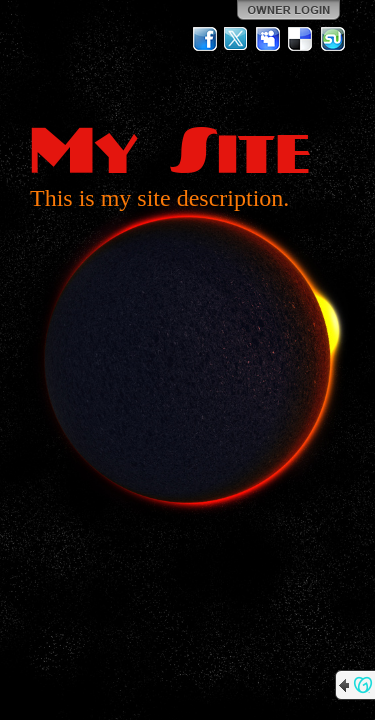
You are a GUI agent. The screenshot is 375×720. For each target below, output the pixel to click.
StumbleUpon (333, 39)
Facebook (205, 39)
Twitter (237, 39)
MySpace (269, 39)
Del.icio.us (301, 39)
